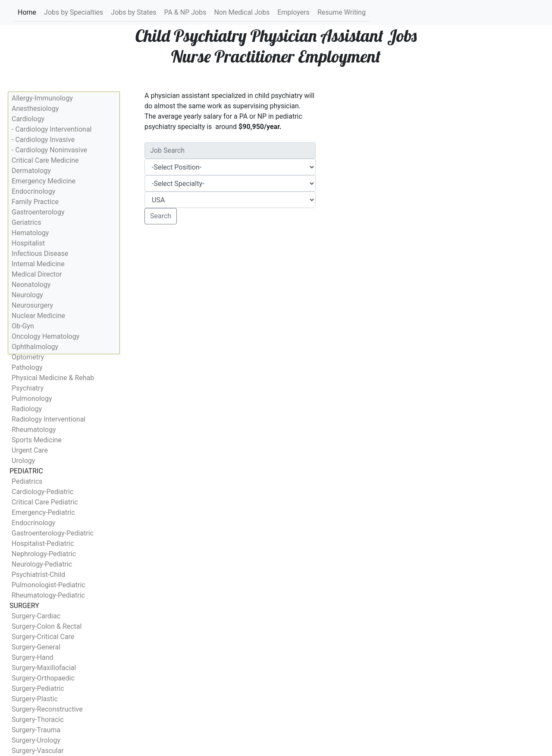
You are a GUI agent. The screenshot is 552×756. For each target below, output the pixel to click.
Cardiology (28, 119)
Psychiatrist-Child (38, 575)
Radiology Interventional (49, 419)
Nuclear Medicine (38, 316)
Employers (293, 12)
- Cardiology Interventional (52, 129)
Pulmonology (32, 398)
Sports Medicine (37, 440)
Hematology (30, 233)
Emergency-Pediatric (43, 512)
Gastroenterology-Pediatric (53, 533)
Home (27, 12)
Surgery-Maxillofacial (44, 668)
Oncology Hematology (45, 336)
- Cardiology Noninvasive (49, 150)
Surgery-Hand (33, 657)
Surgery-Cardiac (36, 616)
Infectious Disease (40, 254)
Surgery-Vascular (38, 751)
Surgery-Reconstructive (47, 709)
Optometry (28, 357)
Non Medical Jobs (242, 12)
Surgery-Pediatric (38, 688)
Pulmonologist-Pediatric (49, 585)
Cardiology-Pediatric (42, 492)
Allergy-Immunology (42, 98)
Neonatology (31, 285)
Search (161, 216)
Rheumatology (34, 430)
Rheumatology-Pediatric (48, 595)
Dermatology (31, 171)
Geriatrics (27, 222)
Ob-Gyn (23, 326)
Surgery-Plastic (35, 699)
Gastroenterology (38, 212)
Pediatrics (27, 481)
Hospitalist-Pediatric (43, 543)
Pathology (27, 367)
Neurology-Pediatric (42, 564)
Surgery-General (36, 647)
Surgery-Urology (36, 740)
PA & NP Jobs (185, 12)
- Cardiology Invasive (43, 140)
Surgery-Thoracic (38, 720)
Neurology (27, 295)
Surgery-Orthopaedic (43, 678)
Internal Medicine (38, 264)
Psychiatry (28, 388)
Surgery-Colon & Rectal (47, 626)
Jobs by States (133, 12)
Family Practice (35, 202)
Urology (23, 461)
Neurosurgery (32, 305)
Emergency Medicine (44, 181)
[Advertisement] (230, 295)
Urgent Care (30, 450)
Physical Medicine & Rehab (53, 378)
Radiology (27, 409)
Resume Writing (342, 12)
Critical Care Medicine (45, 160)
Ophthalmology (35, 347)
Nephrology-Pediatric (44, 554)
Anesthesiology (35, 109)
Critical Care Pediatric (45, 502)
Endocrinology (33, 191)
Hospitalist (28, 243)
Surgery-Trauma (36, 730)
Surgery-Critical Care (43, 637)
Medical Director (37, 274)
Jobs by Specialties (74, 12)
